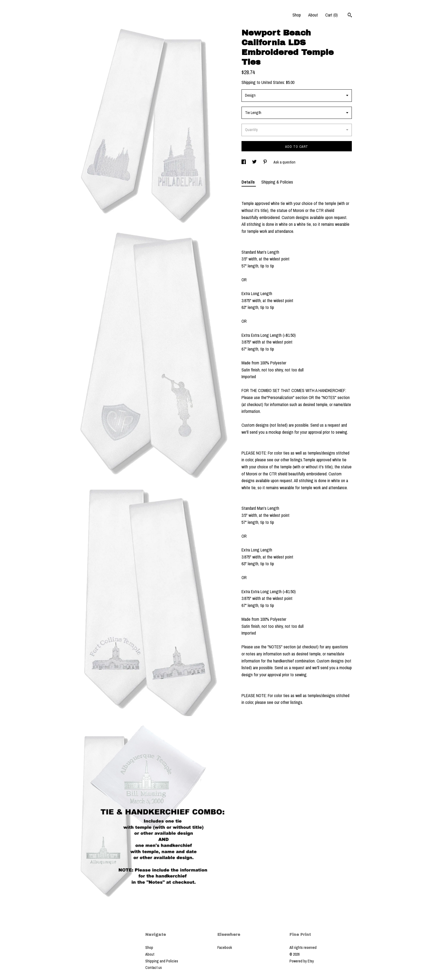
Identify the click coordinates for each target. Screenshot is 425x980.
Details (249, 182)
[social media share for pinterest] (265, 162)
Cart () (331, 15)
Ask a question (284, 162)
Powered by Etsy (302, 961)
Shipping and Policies (162, 961)
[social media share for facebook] (244, 162)
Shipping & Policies (277, 182)
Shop (297, 15)
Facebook (225, 948)
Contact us (154, 968)
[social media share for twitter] (255, 162)
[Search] (350, 16)
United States (273, 82)
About (313, 15)
